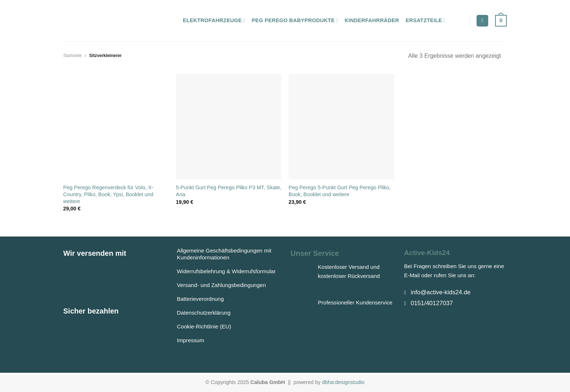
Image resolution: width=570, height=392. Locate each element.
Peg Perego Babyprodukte (295, 21)
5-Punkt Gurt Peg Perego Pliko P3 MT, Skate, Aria (229, 191)
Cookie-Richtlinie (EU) (204, 326)
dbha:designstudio (343, 382)
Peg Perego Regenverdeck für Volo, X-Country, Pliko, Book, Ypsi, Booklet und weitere (108, 194)
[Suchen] (482, 21)
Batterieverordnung (200, 299)
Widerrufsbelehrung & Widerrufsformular (226, 271)
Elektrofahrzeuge (214, 21)
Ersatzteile (426, 21)
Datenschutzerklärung (204, 313)
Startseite (73, 56)
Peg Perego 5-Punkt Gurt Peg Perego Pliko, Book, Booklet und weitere (340, 191)
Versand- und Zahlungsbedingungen (222, 285)
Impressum (191, 340)
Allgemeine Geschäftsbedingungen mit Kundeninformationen (224, 254)
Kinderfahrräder (372, 20)
